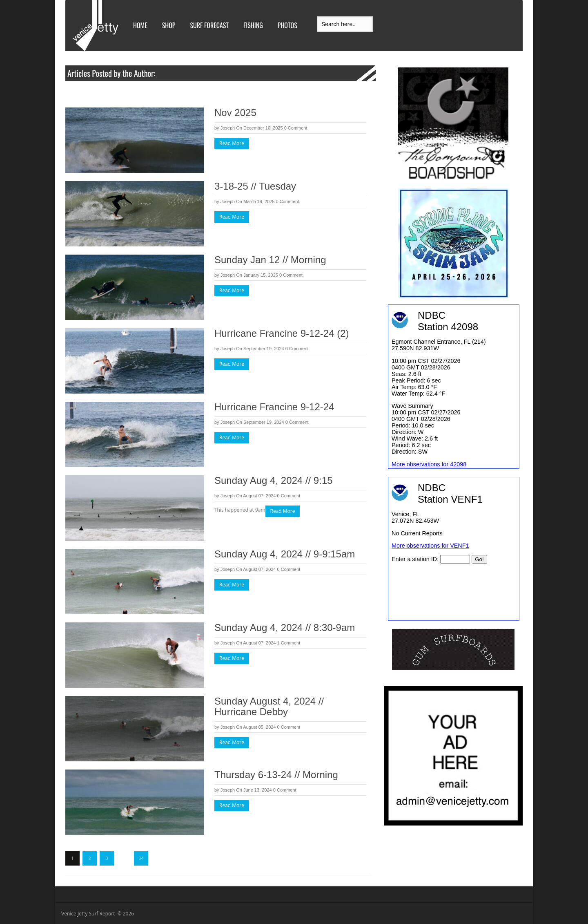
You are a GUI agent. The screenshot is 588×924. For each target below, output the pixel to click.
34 (141, 858)
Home (140, 25)
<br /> (454, 549)
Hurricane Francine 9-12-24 (274, 407)
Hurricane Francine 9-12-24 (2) (282, 333)
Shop (169, 25)
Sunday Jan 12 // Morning (270, 260)
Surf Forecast (209, 25)
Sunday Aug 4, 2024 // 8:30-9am (285, 628)
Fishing (253, 25)
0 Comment (296, 128)
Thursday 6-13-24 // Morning (276, 775)
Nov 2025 (235, 113)
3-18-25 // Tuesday (255, 186)
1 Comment (289, 643)
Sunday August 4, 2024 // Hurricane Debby (269, 706)
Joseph (228, 128)
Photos (287, 25)
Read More (232, 143)
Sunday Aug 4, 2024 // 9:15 (274, 480)
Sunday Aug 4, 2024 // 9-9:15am (285, 554)
